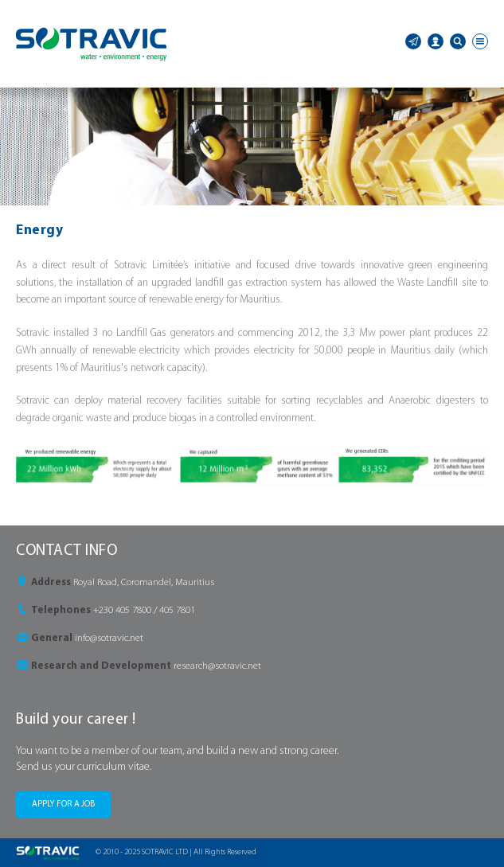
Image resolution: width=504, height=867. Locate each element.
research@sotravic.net (217, 666)
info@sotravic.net (109, 638)
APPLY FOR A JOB (63, 805)
